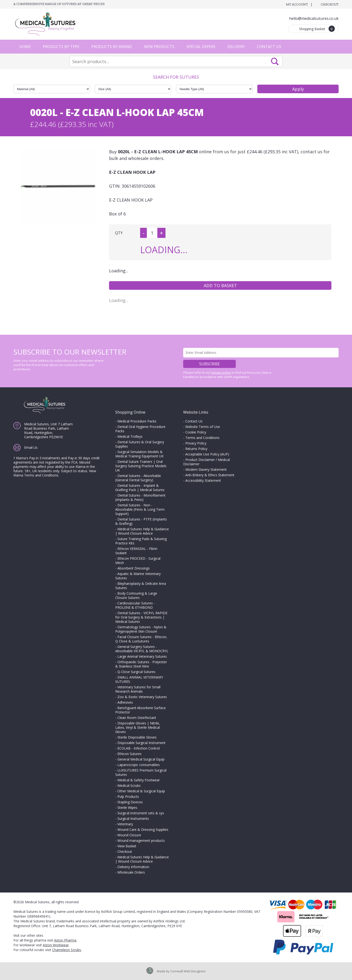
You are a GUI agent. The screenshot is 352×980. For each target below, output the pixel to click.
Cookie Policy (196, 432)
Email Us (31, 447)
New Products (159, 47)
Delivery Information (133, 867)
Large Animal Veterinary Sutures (142, 656)
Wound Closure (129, 835)
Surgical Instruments (133, 818)
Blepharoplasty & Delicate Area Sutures (141, 586)
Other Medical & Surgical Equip (141, 791)
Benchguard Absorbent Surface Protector (140, 710)
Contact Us (269, 47)
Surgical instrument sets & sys (141, 813)
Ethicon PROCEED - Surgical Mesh (138, 561)
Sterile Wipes (127, 808)
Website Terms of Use (203, 427)
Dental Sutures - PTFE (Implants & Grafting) (141, 521)
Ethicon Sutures (129, 754)
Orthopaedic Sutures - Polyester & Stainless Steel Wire (141, 664)
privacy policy (221, 372)
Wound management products (141, 840)
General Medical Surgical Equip (141, 759)
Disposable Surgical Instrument (141, 743)
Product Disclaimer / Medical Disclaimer (206, 462)
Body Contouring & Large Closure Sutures (136, 595)
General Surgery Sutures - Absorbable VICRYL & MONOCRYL (142, 649)
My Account (297, 4)
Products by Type (61, 47)
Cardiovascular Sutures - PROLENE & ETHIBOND (135, 605)
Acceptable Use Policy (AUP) (207, 454)
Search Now (275, 61)
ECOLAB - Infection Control (139, 748)
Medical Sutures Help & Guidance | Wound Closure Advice (142, 531)
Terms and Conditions (202, 438)
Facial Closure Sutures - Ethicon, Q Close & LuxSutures (141, 639)
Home (25, 47)
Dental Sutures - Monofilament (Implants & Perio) (140, 497)
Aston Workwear (56, 945)
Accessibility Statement (203, 480)
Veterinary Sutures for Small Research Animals (138, 689)
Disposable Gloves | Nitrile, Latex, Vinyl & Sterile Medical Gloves (138, 727)
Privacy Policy (196, 443)
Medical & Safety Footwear (139, 780)
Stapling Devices (130, 802)
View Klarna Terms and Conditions (55, 473)
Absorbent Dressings (134, 568)
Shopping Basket (317, 29)
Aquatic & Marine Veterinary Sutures (138, 576)
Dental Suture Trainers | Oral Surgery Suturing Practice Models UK (141, 466)
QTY (119, 233)
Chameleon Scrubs (67, 950)
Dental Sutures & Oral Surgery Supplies (140, 444)
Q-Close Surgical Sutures (136, 672)
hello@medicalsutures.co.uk (314, 18)
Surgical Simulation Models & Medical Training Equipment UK (139, 454)
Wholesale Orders (131, 872)
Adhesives (125, 702)
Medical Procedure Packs (137, 421)
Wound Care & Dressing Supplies (143, 829)
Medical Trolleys (130, 436)
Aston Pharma (65, 940)
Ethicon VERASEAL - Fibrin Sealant (136, 551)
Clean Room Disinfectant (137, 718)
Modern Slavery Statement (206, 469)
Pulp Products (128, 797)
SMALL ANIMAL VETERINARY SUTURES (139, 679)
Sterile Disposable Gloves (137, 737)
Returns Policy (196, 449)
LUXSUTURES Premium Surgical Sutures (141, 772)
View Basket (127, 846)
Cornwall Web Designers (188, 971)
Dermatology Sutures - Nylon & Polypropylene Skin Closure (141, 629)
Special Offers (201, 47)
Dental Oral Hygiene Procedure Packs (140, 429)
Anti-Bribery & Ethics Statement (210, 475)
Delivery (236, 47)
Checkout (330, 4)
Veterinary (125, 824)
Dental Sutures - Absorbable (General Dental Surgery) (138, 478)
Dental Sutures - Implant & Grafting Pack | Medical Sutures (140, 488)
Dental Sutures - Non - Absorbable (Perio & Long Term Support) (140, 509)
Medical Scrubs (129, 786)
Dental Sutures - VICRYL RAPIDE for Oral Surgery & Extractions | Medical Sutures (141, 617)
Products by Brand (112, 47)
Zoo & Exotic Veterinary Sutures (142, 697)
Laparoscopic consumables (139, 765)
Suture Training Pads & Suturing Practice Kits (141, 541)
